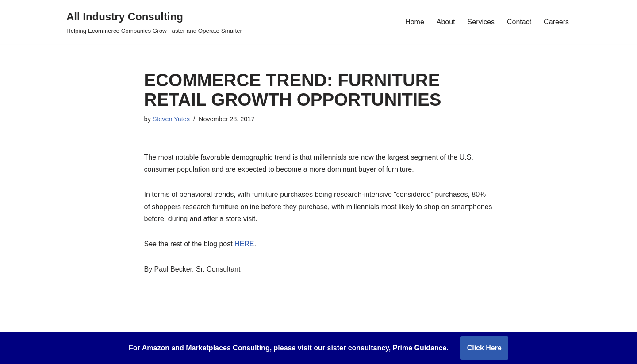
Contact (519, 22)
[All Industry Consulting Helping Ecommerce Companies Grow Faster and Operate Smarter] (154, 22)
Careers (556, 22)
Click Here (484, 348)
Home (415, 22)
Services (481, 22)
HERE (244, 244)
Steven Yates (171, 119)
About (446, 22)
